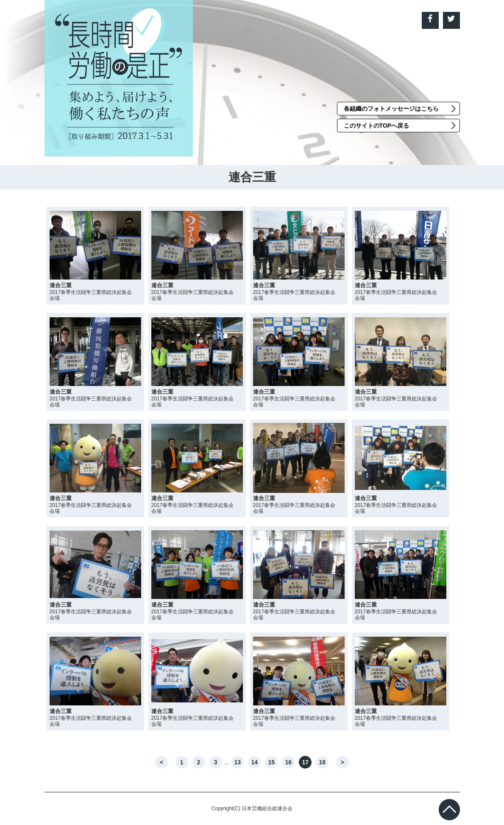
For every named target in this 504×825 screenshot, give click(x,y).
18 (323, 762)
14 (255, 762)
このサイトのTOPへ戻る (377, 126)
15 (272, 762)
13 (238, 762)
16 (289, 762)
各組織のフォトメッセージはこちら (391, 109)
